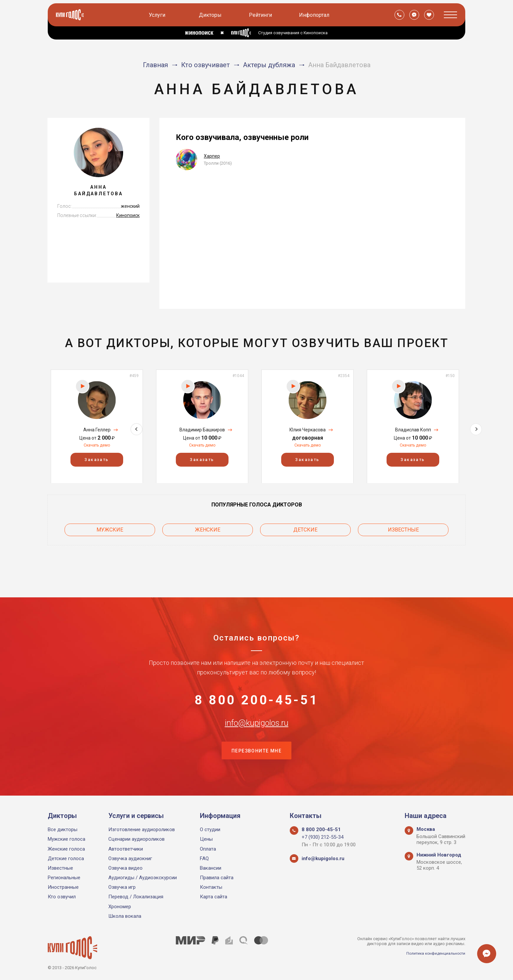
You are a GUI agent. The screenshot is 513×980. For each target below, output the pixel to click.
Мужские (110, 528)
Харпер (212, 156)
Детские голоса (66, 858)
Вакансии (211, 868)
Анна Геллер (97, 430)
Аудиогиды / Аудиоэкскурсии (143, 878)
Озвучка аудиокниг (130, 858)
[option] (97, 426)
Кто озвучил (62, 897)
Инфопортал (315, 15)
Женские (208, 528)
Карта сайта (214, 897)
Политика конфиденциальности (433, 953)
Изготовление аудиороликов (142, 830)
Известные (403, 528)
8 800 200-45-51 (256, 684)
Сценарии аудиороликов (136, 839)
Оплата (208, 849)
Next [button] (476, 426)
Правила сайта (217, 878)
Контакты (211, 887)
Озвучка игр (122, 887)
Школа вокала (125, 916)
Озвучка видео (125, 868)
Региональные (64, 878)
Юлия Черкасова (308, 430)
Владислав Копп (413, 430)
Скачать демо (97, 445)
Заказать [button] (97, 459)
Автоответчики (126, 849)
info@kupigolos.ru (256, 717)
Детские (305, 528)
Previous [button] (37, 426)
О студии (210, 830)
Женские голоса (66, 849)
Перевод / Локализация (136, 897)
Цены (206, 839)
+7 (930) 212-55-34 (323, 837)
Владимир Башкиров (202, 430)
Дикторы (211, 15)
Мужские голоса (67, 839)
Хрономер (120, 907)
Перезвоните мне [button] (256, 750)
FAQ (204, 858)
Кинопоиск (128, 215)
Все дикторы (63, 830)
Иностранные (63, 887)
